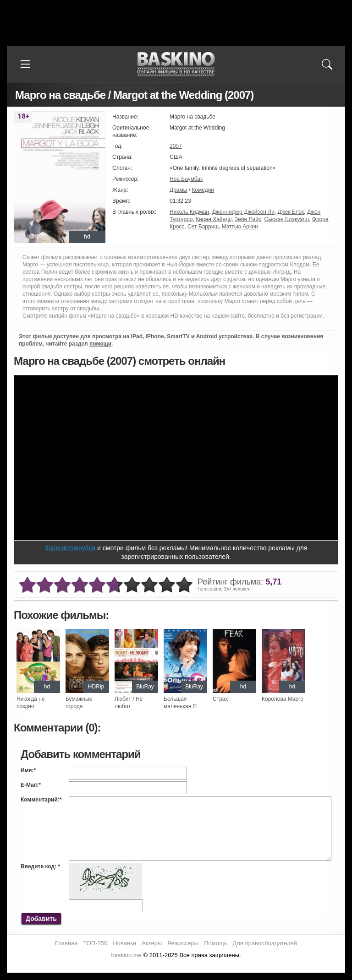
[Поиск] (327, 64)
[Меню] (25, 64)
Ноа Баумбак (186, 179)
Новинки (124, 950)
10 (184, 585)
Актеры (152, 950)
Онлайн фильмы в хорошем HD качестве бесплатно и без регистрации (176, 64)
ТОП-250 (95, 950)
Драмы (178, 190)
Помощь (215, 950)
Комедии (203, 190)
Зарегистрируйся (70, 548)
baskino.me (126, 962)
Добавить (41, 919)
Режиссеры (183, 950)
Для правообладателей (265, 950)
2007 (176, 146)
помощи (100, 344)
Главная (66, 950)
